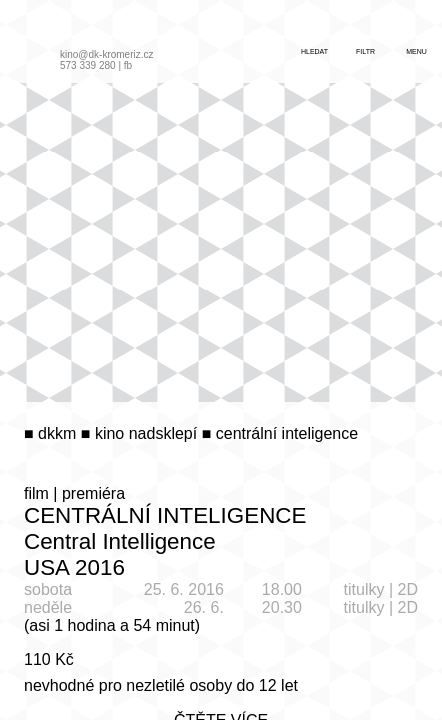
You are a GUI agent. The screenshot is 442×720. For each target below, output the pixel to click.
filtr (365, 51)
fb (128, 65)
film (36, 493)
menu (416, 51)
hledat (314, 51)
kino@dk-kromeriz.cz (107, 54)
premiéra (93, 493)
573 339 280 (88, 65)
